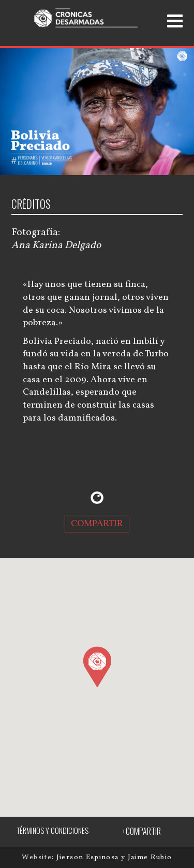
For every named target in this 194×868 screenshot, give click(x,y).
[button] (97, 667)
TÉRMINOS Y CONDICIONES (53, 830)
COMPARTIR (97, 523)
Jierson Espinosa (89, 857)
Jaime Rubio (150, 857)
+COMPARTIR (141, 831)
